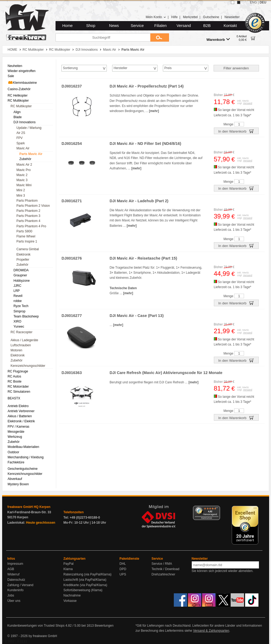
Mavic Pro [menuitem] (24, 170)
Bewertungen (104, 626)
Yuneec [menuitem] (19, 327)
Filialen (160, 26)
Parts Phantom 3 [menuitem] (28, 216)
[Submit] (160, 37)
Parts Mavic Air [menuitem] (31, 154)
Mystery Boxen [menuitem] (18, 484)
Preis (168, 68)
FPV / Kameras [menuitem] (19, 427)
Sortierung (70, 68)
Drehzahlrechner (164, 574)
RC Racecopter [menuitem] (22, 332)
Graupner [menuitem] (20, 275)
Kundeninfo (16, 590)
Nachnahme (72, 595)
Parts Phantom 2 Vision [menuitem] (33, 206)
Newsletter (232, 17)
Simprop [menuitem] (20, 311)
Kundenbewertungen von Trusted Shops (36, 626)
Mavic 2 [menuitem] (22, 175)
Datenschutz (16, 580)
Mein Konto (156, 17)
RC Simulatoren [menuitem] (19, 392)
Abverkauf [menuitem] (15, 479)
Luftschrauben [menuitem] (21, 345)
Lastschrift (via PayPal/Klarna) (85, 580)
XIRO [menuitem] (17, 321)
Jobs (11, 595)
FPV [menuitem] (20, 138)
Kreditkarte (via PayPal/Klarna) (85, 585)
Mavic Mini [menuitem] (24, 185)
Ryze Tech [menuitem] (21, 306)
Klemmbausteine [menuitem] (22, 82)
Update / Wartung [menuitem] (29, 128)
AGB (11, 569)
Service (137, 26)
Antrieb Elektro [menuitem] (18, 406)
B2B (207, 26)
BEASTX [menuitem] (14, 398)
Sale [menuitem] (11, 76)
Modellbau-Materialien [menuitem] (23, 447)
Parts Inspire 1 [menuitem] (27, 241)
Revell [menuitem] (18, 296)
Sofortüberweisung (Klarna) (83, 590)
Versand (184, 26)
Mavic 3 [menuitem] (22, 180)
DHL (123, 564)
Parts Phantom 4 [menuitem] (28, 221)
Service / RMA (162, 564)
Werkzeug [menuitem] (15, 437)
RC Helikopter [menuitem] (18, 96)
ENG (253, 2)
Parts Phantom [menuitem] (27, 201)
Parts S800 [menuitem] (24, 231)
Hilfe (174, 17)
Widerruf (13, 574)
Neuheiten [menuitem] (15, 66)
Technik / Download (166, 569)
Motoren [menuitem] (17, 350)
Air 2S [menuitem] (21, 133)
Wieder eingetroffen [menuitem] (22, 71)
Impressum (15, 564)
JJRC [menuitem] (17, 286)
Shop (91, 26)
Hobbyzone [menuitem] (22, 281)
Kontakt (230, 26)
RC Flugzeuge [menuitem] (18, 371)
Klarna (68, 569)
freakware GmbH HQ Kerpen (29, 507)
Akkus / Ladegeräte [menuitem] (24, 340)
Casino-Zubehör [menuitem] (19, 89)
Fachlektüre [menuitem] (16, 462)
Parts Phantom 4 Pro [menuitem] (31, 226)
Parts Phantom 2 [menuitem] (28, 211)
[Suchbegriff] (103, 37)
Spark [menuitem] (21, 143)
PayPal (69, 564)
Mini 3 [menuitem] (21, 196)
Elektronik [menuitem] (24, 255)
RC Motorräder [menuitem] (18, 387)
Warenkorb (218, 39)
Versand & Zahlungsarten (211, 631)
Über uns (14, 601)
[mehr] (154, 111)
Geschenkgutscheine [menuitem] (23, 469)
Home (67, 26)
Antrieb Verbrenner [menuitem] (21, 411)
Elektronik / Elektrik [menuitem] (21, 421)
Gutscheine (211, 17)
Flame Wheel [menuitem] (26, 236)
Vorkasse (70, 601)
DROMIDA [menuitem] (21, 270)
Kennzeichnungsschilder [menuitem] (28, 366)
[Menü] (217, 509)
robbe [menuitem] (18, 301)
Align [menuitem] (17, 112)
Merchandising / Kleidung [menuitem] (26, 457)
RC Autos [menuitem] (15, 376)
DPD (123, 569)
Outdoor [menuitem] (13, 452)
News (114, 26)
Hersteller (121, 68)
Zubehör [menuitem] (25, 159)
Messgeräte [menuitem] (16, 432)
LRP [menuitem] (17, 291)
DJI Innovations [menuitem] (25, 122)
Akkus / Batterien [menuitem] (20, 416)
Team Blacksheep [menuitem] (26, 316)
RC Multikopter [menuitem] (18, 101)
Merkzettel (190, 17)
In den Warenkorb (236, 131)
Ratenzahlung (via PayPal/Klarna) (88, 574)
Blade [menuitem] (18, 117)
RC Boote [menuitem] (15, 381)
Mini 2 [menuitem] (21, 190)
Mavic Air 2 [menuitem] (24, 165)
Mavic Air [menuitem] (23, 148)
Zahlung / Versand (20, 585)
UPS (123, 574)
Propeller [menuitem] (23, 260)
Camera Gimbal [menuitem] (28, 249)
